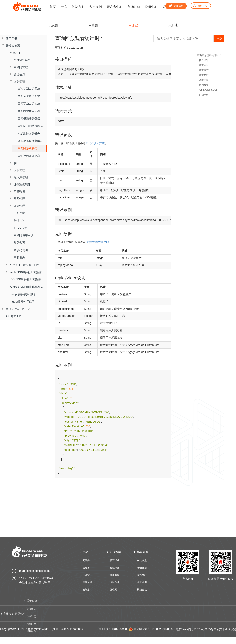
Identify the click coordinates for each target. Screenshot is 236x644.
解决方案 (78, 7)
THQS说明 (20, 228)
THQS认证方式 (95, 143)
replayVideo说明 (208, 90)
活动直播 (142, 568)
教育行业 (115, 560)
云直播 (86, 560)
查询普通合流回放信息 (32, 103)
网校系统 (87, 582)
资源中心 (151, 7)
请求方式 (204, 70)
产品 (64, 7)
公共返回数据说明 (98, 242)
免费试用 (176, 6)
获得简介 (31, 609)
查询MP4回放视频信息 (32, 126)
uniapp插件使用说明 (22, 294)
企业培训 (142, 582)
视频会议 (142, 590)
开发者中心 (115, 7)
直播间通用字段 (24, 235)
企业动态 (31, 616)
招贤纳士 (31, 624)
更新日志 (19, 258)
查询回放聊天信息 (29, 111)
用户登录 (200, 6)
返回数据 (204, 85)
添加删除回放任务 (29, 133)
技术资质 (31, 638)
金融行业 (115, 568)
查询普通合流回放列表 (32, 88)
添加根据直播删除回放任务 (32, 141)
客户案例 (96, 7)
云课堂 (86, 575)
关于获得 (32, 601)
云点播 (86, 568)
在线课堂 (142, 560)
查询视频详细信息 (29, 156)
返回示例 (204, 95)
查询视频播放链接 (29, 118)
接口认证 (19, 220)
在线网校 (142, 575)
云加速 (86, 590)
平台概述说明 (22, 60)
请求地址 (204, 65)
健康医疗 (115, 575)
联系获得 (31, 631)
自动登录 (19, 213)
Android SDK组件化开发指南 (28, 287)
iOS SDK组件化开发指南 (25, 279)
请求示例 (204, 80)
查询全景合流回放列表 (32, 96)
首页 (53, 7)
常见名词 (19, 243)
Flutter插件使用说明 (22, 302)
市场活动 (134, 7)
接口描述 (204, 60)
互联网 (114, 590)
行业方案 (116, 552)
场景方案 (143, 552)
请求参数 (204, 75)
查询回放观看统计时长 (32, 148)
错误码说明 (21, 250)
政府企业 (115, 582)
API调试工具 (14, 316)
